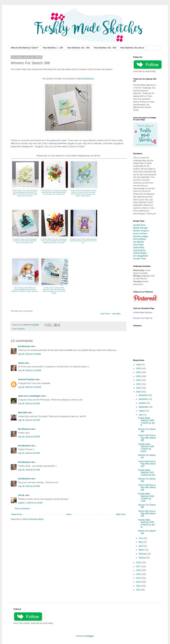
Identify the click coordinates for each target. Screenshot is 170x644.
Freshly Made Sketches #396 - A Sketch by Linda (147, 497)
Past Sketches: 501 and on (132, 48)
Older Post (121, 514)
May (141, 542)
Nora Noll (22, 413)
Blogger (90, 636)
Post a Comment (22, 509)
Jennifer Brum (139, 225)
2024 (139, 372)
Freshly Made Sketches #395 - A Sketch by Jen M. (147, 523)
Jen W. (21, 495)
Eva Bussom (24, 346)
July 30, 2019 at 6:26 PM (29, 453)
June (141, 538)
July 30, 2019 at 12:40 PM (30, 387)
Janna (21, 363)
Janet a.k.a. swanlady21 (29, 396)
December (144, 395)
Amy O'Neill (138, 245)
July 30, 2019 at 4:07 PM (29, 420)
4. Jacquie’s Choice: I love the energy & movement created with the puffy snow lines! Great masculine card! (25, 241)
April (141, 546)
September (144, 407)
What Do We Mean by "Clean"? (25, 48)
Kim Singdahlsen (141, 256)
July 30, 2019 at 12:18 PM (30, 370)
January (142, 558)
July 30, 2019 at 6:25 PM (29, 437)
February (143, 554)
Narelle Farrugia (140, 228)
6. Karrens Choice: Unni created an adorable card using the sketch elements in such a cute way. (83, 241)
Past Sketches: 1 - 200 (53, 48)
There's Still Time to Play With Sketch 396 (147, 488)
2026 (139, 365)
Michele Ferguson (141, 231)
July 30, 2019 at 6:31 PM (29, 470)
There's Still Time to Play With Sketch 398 (147, 438)
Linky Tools (105, 314)
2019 (139, 392)
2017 (139, 566)
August (142, 411)
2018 (139, 562)
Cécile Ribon (139, 248)
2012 (139, 586)
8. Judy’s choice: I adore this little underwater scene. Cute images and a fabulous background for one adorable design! (54, 290)
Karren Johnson (140, 234)
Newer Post (17, 514)
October (142, 403)
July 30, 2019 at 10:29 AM (29, 354)
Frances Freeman (26, 379)
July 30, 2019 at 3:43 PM (29, 404)
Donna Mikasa (140, 239)
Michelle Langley (141, 236)
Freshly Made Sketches (143, 312)
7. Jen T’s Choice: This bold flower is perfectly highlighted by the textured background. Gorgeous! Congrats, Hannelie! (25, 289)
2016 (139, 570)
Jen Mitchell (138, 242)
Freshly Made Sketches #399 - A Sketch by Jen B (147, 422)
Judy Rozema (139, 250)
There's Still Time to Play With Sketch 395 (147, 514)
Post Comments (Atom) (33, 519)
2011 (139, 590)
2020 (139, 388)
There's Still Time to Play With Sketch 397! (147, 464)
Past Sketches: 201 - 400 (78, 48)
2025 (139, 368)
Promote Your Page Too (143, 318)
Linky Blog (116, 314)
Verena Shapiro (140, 253)
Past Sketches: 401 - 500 (105, 48)
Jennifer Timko (140, 259)
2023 (139, 376)
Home (69, 514)
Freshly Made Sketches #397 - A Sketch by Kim (147, 473)
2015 (139, 574)
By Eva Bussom (86, 79)
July (141, 415)
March (142, 550)
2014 (139, 578)
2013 (139, 582)
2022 (139, 380)
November (144, 399)
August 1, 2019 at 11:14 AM (30, 503)
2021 (139, 384)
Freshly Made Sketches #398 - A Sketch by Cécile (147, 448)
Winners (22, 329)
